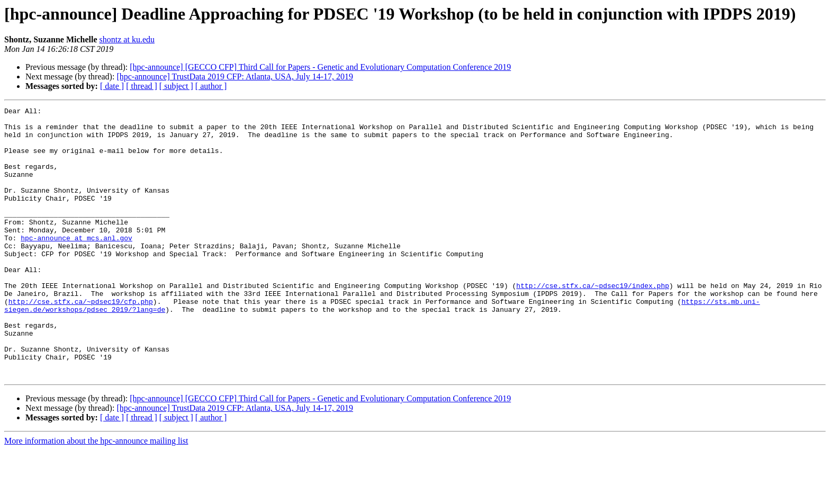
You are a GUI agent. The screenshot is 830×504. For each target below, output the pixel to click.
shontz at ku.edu (127, 39)
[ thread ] (142, 86)
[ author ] (211, 86)
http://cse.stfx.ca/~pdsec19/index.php (593, 322)
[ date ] (112, 86)
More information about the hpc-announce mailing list (96, 495)
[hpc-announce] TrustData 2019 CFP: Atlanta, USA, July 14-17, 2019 (235, 76)
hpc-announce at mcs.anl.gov (76, 265)
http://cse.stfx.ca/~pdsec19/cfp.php (81, 341)
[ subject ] (176, 86)
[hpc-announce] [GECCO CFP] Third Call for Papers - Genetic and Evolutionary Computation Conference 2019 (320, 67)
